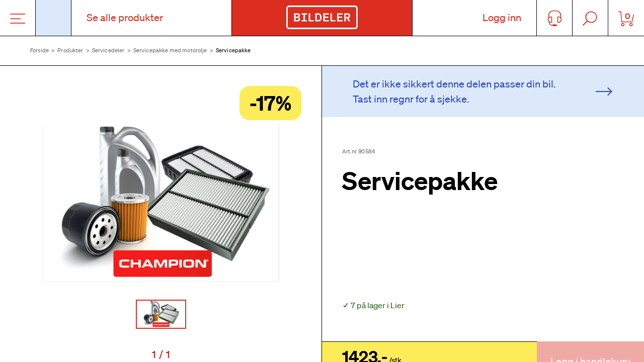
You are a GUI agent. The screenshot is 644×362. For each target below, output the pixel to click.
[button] (161, 203)
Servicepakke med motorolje (170, 50)
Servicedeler (108, 50)
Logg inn (502, 18)
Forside (39, 50)
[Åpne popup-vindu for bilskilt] (54, 18)
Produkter (70, 50)
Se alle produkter (125, 18)
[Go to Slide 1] (161, 314)
